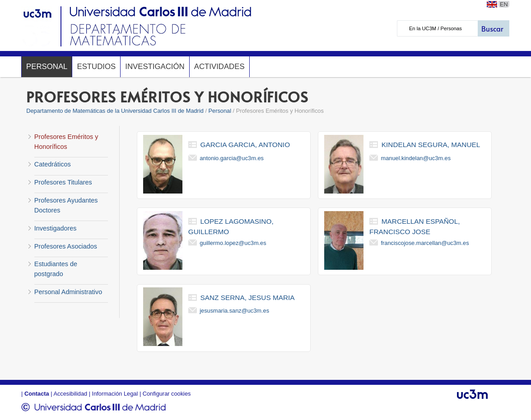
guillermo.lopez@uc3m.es (233, 243)
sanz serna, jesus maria (248, 298)
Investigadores (56, 228)
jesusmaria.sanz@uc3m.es (234, 311)
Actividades (219, 67)
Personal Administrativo (68, 292)
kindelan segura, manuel (431, 145)
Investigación (155, 67)
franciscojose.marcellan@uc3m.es (425, 243)
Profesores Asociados (66, 246)
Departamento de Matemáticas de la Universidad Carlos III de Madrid (115, 111)
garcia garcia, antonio (245, 145)
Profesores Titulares (63, 182)
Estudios (96, 67)
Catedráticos (53, 164)
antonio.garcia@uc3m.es (232, 158)
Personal (47, 67)
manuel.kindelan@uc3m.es (416, 158)
